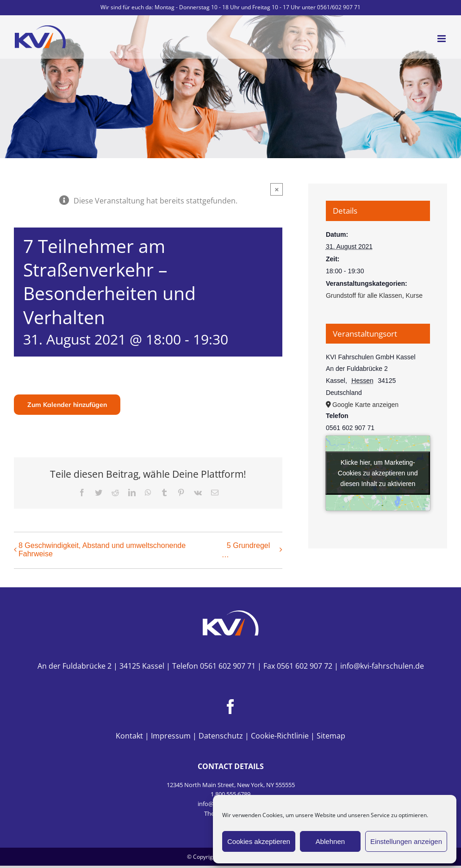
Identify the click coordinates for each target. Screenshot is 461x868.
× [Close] (277, 189)
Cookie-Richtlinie (280, 736)
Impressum (171, 736)
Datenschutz (221, 736)
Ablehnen (330, 841)
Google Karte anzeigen (365, 405)
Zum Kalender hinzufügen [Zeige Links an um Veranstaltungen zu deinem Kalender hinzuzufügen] (67, 405)
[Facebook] (230, 707)
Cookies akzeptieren (259, 841)
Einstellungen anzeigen (406, 841)
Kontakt (129, 736)
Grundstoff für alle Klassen (364, 295)
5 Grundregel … (246, 550)
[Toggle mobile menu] (442, 39)
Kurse (414, 295)
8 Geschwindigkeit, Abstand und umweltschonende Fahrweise (102, 550)
